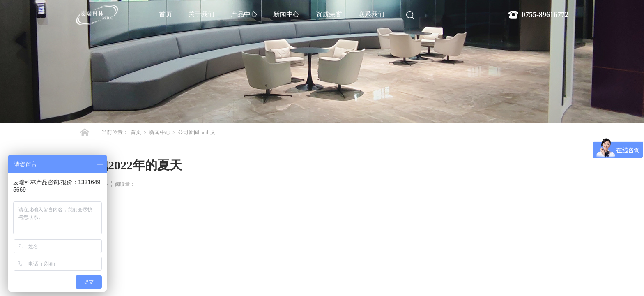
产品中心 (244, 14)
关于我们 (201, 14)
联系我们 (371, 14)
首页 (166, 14)
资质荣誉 (329, 14)
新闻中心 (286, 14)
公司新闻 (189, 132)
